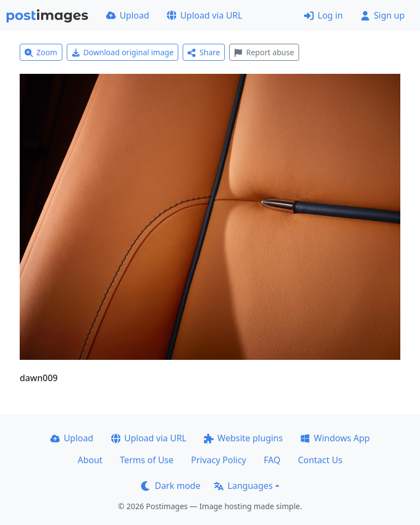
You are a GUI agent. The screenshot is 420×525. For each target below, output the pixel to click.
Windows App (335, 438)
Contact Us (320, 460)
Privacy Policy (218, 460)
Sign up (383, 15)
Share (204, 52)
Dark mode (171, 486)
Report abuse (264, 52)
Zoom (41, 52)
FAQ (272, 460)
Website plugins (243, 438)
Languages (243, 486)
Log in (323, 15)
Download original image (123, 52)
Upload (128, 15)
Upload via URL (205, 15)
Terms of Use (147, 460)
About (90, 460)
